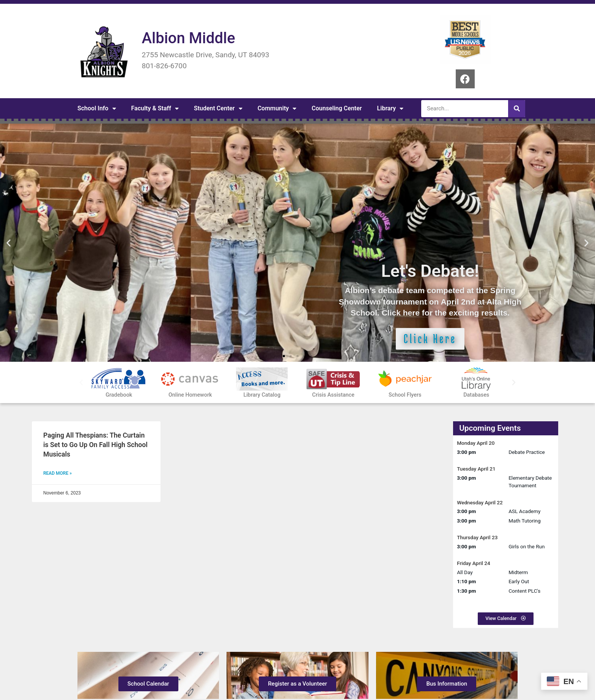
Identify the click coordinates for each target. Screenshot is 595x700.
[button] (9, 243)
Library (390, 108)
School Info (97, 108)
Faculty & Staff (155, 108)
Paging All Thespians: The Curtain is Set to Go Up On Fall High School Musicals (95, 445)
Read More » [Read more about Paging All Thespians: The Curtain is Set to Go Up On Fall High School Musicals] (57, 473)
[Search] (517, 109)
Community (277, 108)
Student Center (218, 108)
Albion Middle (188, 38)
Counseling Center (337, 108)
